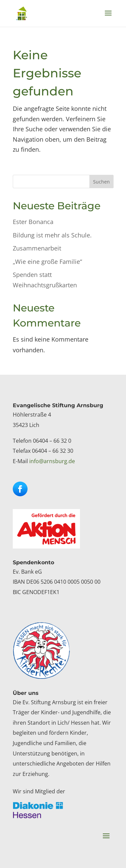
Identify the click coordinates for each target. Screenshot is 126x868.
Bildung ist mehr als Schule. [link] (52, 235)
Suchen (101, 182)
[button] (108, 17)
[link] (22, 13)
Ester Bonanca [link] (33, 222)
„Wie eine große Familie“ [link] (47, 262)
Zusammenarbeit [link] (37, 248)
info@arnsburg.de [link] (52, 461)
